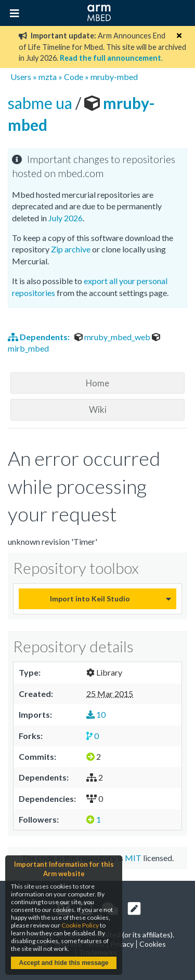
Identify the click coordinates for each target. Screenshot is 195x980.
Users (21, 77)
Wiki (98, 410)
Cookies (153, 944)
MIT (133, 858)
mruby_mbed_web (113, 337)
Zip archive (71, 249)
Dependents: (40, 337)
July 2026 (66, 218)
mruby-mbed (114, 77)
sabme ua (42, 103)
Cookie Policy (80, 925)
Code (74, 77)
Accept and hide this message (63, 963)
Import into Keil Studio (90, 599)
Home (97, 383)
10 (96, 714)
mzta (48, 77)
